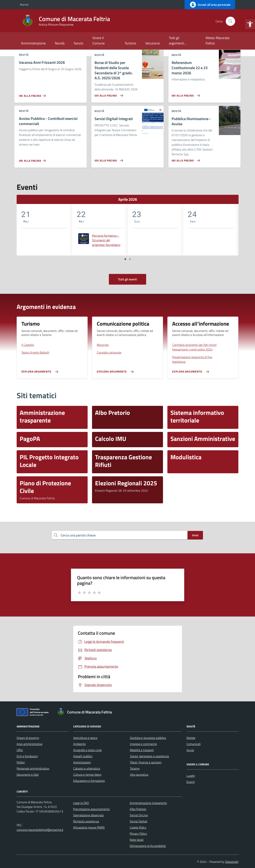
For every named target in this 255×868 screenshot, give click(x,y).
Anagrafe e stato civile (88, 750)
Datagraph (232, 862)
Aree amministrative (30, 744)
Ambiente (79, 744)
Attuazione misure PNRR (89, 827)
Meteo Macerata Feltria (218, 41)
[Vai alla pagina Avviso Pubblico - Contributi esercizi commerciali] (33, 159)
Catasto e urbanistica (87, 768)
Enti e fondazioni (27, 756)
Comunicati (194, 744)
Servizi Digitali (138, 821)
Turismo (130, 43)
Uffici (20, 750)
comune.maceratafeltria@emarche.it (40, 830)
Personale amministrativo (33, 768)
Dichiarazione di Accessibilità (148, 846)
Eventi (191, 782)
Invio (195, 535)
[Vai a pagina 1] (125, 259)
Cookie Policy (138, 827)
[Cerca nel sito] (230, 21)
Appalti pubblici (83, 756)
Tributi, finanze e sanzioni (146, 762)
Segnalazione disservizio (88, 815)
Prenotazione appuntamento (91, 809)
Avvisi (190, 750)
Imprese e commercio (143, 744)
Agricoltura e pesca (85, 738)
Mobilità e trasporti (142, 750)
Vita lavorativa (139, 775)
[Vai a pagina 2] (130, 259)
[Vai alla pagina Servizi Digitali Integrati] (108, 159)
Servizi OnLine (139, 815)
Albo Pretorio (138, 809)
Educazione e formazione (89, 781)
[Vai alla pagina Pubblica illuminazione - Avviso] (185, 159)
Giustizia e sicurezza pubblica (148, 738)
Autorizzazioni (82, 762)
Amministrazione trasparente (148, 803)
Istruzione (153, 43)
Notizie (191, 738)
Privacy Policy (138, 834)
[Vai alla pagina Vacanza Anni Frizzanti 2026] (33, 94)
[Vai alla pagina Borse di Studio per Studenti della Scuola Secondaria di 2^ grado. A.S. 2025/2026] (108, 94)
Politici (21, 762)
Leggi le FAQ (81, 803)
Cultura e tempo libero (87, 775)
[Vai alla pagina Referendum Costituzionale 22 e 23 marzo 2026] (185, 94)
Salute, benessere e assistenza (149, 756)
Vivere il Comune (99, 41)
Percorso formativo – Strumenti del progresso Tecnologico (106, 240)
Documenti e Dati (28, 775)
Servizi (78, 43)
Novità (60, 43)
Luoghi (191, 776)
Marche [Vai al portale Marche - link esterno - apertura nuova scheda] (24, 5)
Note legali (137, 840)
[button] (250, 24)
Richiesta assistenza (86, 821)
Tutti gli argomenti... (178, 41)
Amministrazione (33, 43)
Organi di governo (28, 738)
